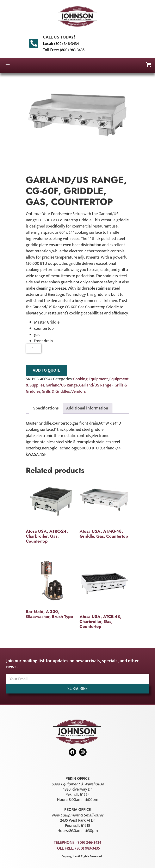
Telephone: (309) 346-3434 (77, 843)
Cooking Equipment (91, 379)
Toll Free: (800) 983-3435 (64, 50)
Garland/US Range (62, 385)
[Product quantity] (33, 349)
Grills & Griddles (56, 391)
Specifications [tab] (46, 408)
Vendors (79, 391)
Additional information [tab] (87, 408)
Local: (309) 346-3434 (61, 44)
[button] (8, 66)
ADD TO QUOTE (46, 370)
